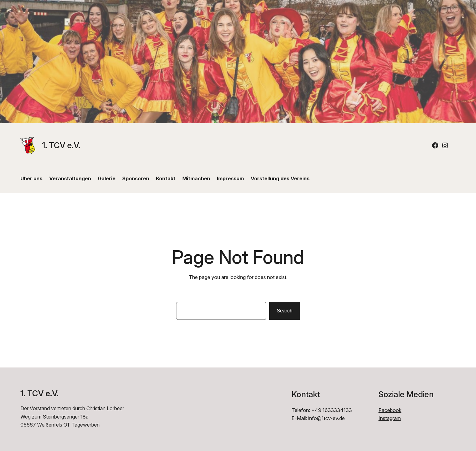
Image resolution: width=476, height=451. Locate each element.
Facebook (390, 410)
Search (285, 311)
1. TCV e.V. (61, 145)
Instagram (390, 418)
